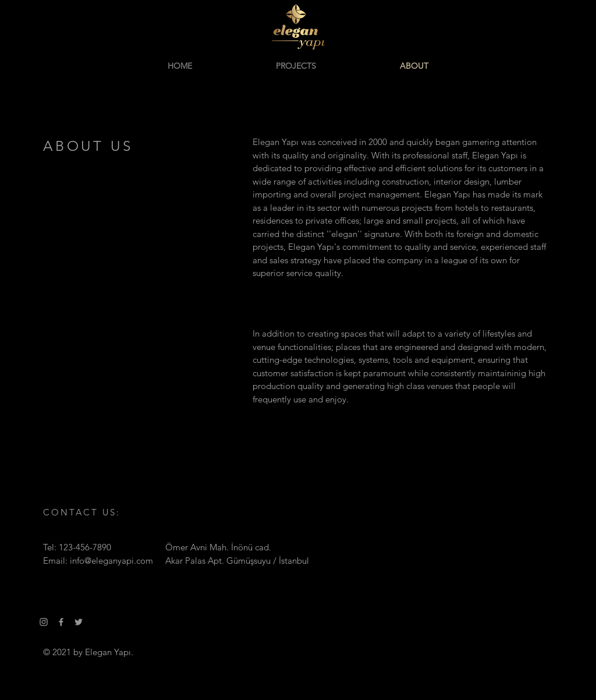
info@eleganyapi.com (111, 561)
